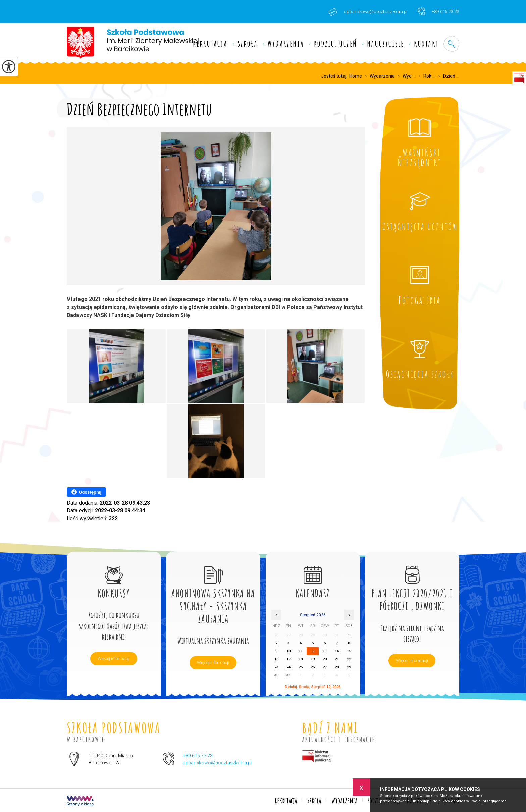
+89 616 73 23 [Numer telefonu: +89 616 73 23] (198, 756)
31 (288, 675)
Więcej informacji (114, 659)
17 (288, 659)
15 (349, 651)
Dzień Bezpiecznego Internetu (139, 108)
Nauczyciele (385, 44)
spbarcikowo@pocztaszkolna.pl (368, 12)
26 (313, 667)
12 (313, 651)
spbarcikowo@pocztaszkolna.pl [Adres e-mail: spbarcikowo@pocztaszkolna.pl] (217, 763)
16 (276, 659)
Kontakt (426, 44)
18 (301, 659)
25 (301, 667)
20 (325, 659)
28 (337, 667)
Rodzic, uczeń (335, 44)
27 (325, 667)
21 (337, 659)
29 (349, 667)
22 (349, 659)
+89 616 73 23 (439, 11)
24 (288, 667)
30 (276, 675)
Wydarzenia (286, 44)
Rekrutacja (210, 44)
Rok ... (426, 76)
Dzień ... (447, 76)
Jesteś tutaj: (335, 76)
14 (337, 651)
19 (313, 659)
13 (325, 651)
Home (356, 76)
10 (288, 651)
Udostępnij (86, 492)
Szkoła (248, 44)
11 (301, 651)
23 (276, 667)
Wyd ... (405, 76)
